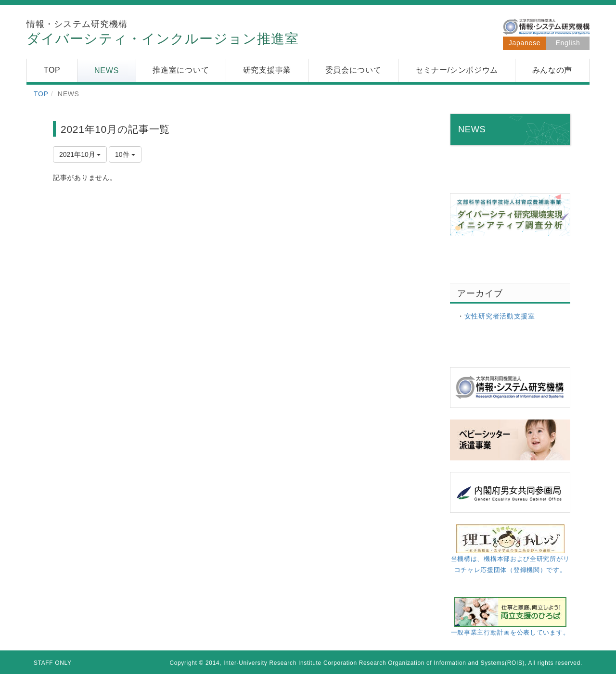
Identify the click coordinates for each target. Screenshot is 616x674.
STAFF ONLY (53, 663)
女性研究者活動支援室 (500, 316)
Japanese (525, 43)
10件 (125, 154)
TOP (41, 94)
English (568, 43)
